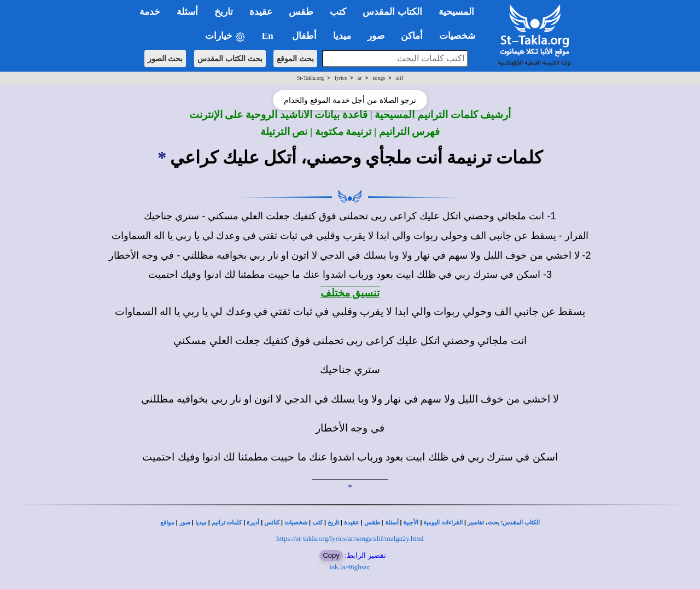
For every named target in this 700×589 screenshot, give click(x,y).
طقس (372, 523)
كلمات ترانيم (227, 523)
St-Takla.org (310, 78)
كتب (317, 523)
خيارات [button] (225, 36)
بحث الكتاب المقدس (230, 59)
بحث (494, 523)
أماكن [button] (412, 36)
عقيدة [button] (261, 12)
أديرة (253, 523)
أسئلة (392, 523)
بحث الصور (165, 59)
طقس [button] (301, 12)
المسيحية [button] (456, 12)
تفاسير (476, 523)
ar (360, 78)
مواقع (167, 523)
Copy (331, 555)
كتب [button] (338, 12)
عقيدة (352, 523)
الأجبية (411, 523)
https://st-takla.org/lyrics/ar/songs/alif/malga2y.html (350, 538)
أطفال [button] (304, 36)
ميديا (201, 523)
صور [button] (376, 36)
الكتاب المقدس (521, 523)
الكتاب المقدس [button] (392, 12)
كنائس (272, 523)
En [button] (269, 36)
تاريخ (333, 523)
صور (185, 523)
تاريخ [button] (224, 12)
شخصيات (296, 523)
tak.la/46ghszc (350, 567)
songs (379, 78)
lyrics (341, 78)
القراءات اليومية (443, 523)
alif (399, 78)
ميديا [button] (342, 36)
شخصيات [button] (461, 36)
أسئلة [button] (187, 12)
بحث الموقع (295, 59)
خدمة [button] (150, 12)
